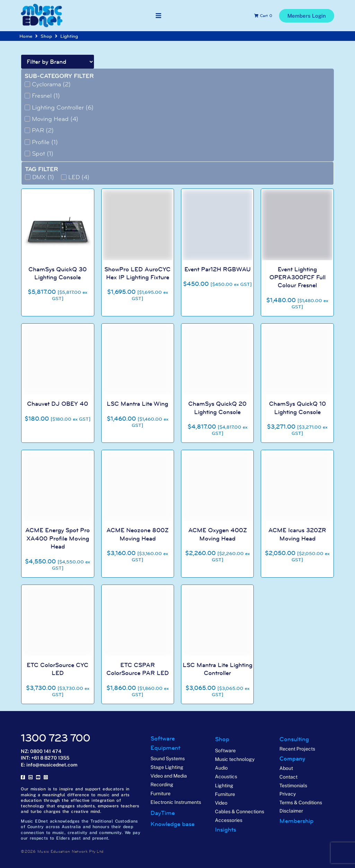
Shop (46, 36)
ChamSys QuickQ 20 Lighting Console (217, 408)
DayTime (163, 813)
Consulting (294, 739)
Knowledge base (172, 824)
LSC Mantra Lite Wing (137, 404)
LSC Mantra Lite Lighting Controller (218, 669)
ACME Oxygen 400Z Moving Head (218, 534)
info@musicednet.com (52, 765)
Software (163, 738)
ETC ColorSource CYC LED (58, 669)
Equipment (165, 748)
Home (26, 36)
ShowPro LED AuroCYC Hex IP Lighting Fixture (137, 273)
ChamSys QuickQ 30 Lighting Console (58, 273)
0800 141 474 (46, 751)
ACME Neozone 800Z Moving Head (137, 534)
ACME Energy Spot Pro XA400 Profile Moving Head (58, 538)
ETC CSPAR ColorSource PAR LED (138, 669)
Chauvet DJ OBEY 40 (58, 404)
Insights (226, 830)
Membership (296, 821)
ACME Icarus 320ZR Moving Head (297, 534)
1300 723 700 (55, 738)
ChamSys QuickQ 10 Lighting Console (297, 408)
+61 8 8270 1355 (50, 758)
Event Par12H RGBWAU (218, 269)
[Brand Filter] (58, 62)
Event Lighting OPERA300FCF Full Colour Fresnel (297, 277)
